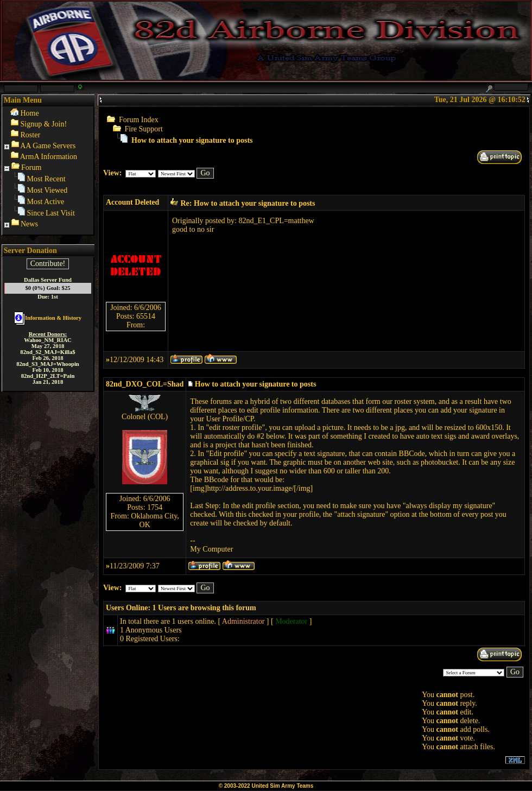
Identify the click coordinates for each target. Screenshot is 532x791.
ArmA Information (49, 157)
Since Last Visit (51, 213)
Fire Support (144, 129)
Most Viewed (47, 190)
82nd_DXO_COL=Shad (145, 384)
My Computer (211, 549)
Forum (31, 167)
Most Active (46, 202)
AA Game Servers (48, 146)
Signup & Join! (44, 124)
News (29, 224)
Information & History (48, 318)
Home (30, 113)
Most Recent (46, 179)
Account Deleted (132, 202)
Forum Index (139, 120)
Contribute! (48, 264)
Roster (31, 135)
